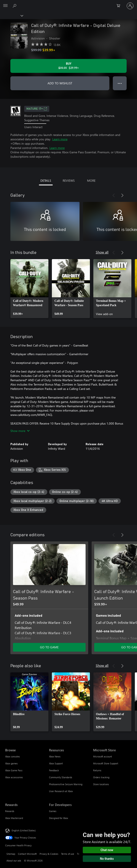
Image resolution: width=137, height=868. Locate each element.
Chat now (107, 850)
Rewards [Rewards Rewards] (10, 811)
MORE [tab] (91, 181)
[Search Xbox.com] (15, 6)
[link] (29, 289)
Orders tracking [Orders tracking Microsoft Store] (101, 777)
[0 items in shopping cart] (120, 6)
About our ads (14, 861)
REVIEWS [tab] (69, 181)
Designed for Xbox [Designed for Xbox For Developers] (59, 818)
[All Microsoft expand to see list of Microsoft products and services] (5, 6)
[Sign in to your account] (130, 6)
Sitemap (11, 854)
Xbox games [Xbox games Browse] (11, 763)
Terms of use (68, 854)
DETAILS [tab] (46, 181)
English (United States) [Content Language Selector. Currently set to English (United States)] (24, 830)
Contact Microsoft (27, 854)
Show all (102, 252)
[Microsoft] (68, 3)
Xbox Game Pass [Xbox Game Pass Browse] (14, 770)
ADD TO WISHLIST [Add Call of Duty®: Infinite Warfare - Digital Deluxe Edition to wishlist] (60, 83)
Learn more (60, 139)
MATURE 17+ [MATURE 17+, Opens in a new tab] (37, 109)
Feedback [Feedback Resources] (54, 770)
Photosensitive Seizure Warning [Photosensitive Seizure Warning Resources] (66, 784)
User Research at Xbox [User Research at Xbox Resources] (61, 791)
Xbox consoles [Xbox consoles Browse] (13, 756)
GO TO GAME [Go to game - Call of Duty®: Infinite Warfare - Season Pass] (49, 647)
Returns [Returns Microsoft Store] (97, 770)
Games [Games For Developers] (53, 811)
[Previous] (114, 195)
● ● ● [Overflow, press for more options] (120, 83)
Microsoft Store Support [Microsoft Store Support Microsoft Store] (106, 763)
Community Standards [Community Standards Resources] (61, 777)
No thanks (107, 859)
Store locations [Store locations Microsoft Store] (101, 784)
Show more (20, 431)
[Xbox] (11, 15)
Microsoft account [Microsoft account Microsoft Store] (103, 756)
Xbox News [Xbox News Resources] (55, 756)
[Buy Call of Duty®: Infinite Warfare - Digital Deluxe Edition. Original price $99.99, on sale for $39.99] (68, 66)
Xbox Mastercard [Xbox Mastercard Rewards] (14, 818)
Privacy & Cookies (49, 854)
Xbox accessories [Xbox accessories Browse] (14, 777)
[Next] (122, 195)
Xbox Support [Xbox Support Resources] (56, 763)
